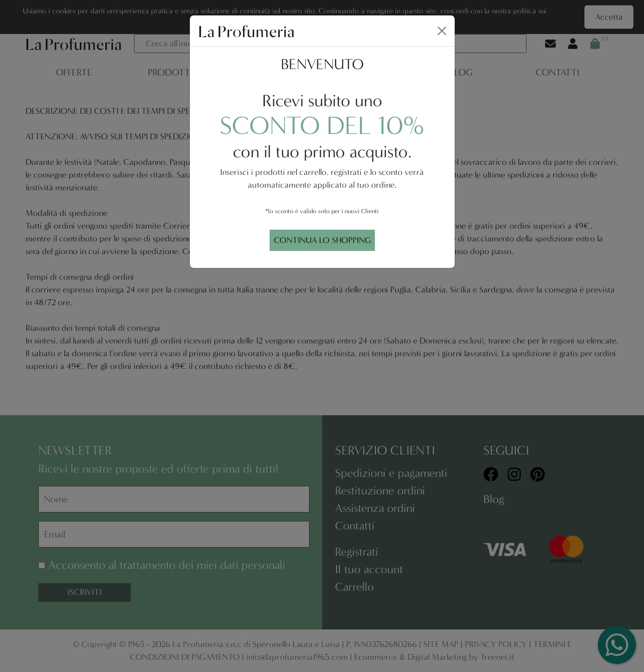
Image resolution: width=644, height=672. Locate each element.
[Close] (442, 31)
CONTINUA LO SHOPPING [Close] (322, 240)
